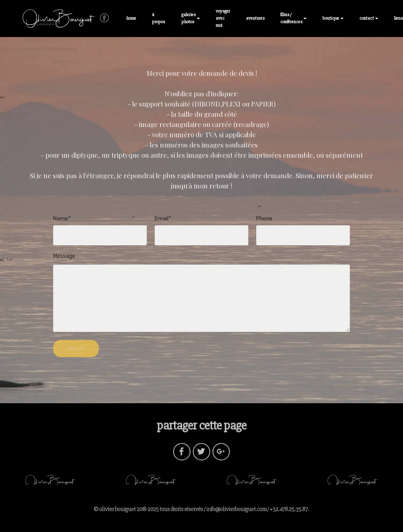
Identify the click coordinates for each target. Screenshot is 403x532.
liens (398, 18)
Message (64, 257)
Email (162, 219)
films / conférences (291, 18)
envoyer (76, 352)
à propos (159, 18)
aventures (255, 18)
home (131, 18)
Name (61, 219)
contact (367, 18)
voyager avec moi (223, 18)
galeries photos (189, 18)
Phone (264, 219)
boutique (331, 18)
